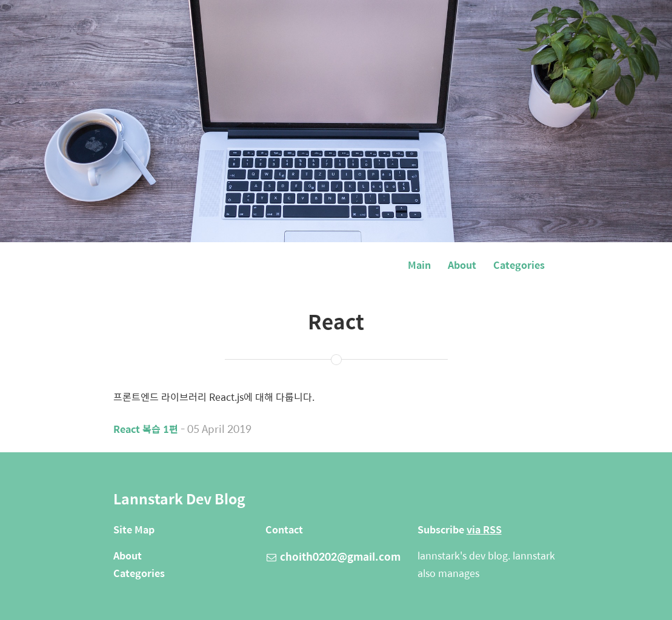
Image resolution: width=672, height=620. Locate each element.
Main (419, 265)
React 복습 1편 (146, 429)
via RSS (484, 529)
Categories (519, 265)
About (462, 265)
